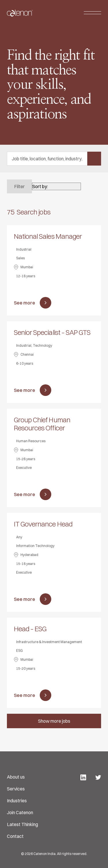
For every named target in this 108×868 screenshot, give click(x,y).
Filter (19, 186)
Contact (15, 836)
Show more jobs (54, 721)
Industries (17, 801)
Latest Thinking (22, 824)
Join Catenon (20, 812)
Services (16, 789)
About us (16, 777)
